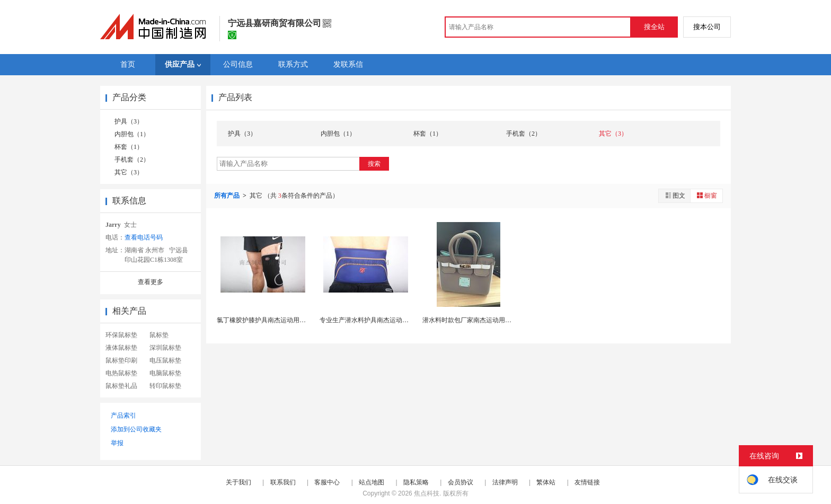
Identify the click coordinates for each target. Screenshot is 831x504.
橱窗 (706, 195)
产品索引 (123, 415)
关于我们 (238, 482)
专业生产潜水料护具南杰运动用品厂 (370, 320)
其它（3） (129, 172)
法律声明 (505, 482)
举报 (117, 443)
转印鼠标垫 (165, 386)
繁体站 (546, 482)
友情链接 (587, 482)
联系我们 (283, 482)
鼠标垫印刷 (121, 360)
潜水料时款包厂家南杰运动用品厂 (470, 320)
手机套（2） (132, 160)
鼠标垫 (159, 335)
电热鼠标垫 (121, 373)
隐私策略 (416, 482)
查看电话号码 (144, 237)
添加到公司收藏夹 (136, 429)
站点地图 (372, 482)
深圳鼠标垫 (165, 348)
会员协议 (461, 482)
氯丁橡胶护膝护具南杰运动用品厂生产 (271, 320)
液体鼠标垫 (121, 348)
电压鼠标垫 (165, 360)
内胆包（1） (132, 134)
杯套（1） (129, 147)
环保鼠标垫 (121, 335)
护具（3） (129, 121)
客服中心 (327, 482)
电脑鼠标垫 (165, 373)
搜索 (374, 164)
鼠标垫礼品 (121, 386)
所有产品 (228, 196)
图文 (675, 195)
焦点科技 (427, 493)
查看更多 (151, 282)
